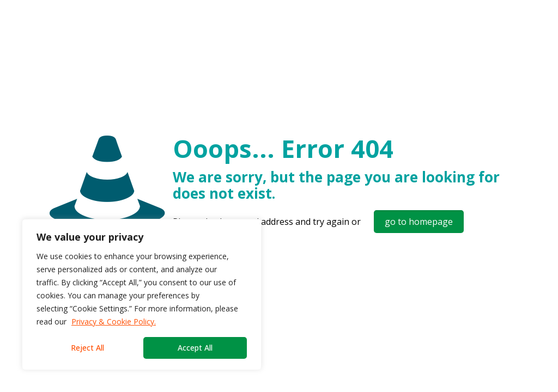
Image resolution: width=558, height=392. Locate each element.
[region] (142, 295)
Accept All (195, 348)
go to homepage (419, 222)
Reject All (87, 348)
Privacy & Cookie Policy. (114, 321)
